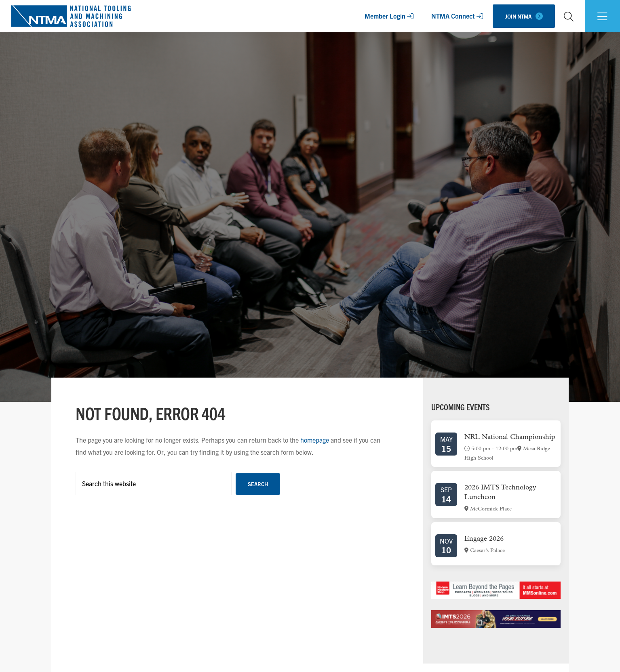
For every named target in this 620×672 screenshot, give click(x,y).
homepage (315, 440)
